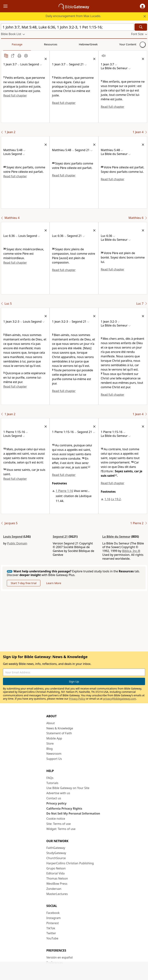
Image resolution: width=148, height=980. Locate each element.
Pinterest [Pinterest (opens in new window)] (53, 923)
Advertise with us (58, 793)
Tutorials (52, 783)
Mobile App (54, 738)
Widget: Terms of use (61, 829)
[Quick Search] (67, 27)
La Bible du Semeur (116, 537)
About (51, 723)
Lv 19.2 (116, 499)
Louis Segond (13, 537)
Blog (50, 749)
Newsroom (54, 754)
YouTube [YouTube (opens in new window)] (52, 938)
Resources (27, 44)
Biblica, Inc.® (131, 551)
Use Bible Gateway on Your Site (68, 788)
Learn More (54, 583)
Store (50, 743)
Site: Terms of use (59, 824)
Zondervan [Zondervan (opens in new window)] (54, 889)
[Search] (141, 27)
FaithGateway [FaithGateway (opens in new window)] (56, 848)
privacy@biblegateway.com (120, 699)
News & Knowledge (60, 728)
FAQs (50, 778)
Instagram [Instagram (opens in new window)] (54, 918)
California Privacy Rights (64, 808)
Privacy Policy (77, 699)
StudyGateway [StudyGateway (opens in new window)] (56, 853)
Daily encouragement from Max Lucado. (73, 16)
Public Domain (17, 543)
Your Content (73, 44)
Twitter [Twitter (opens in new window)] (51, 933)
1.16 (107, 499)
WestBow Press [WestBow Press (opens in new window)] (57, 884)
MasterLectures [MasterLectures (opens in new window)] (57, 894)
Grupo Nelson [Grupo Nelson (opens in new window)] (56, 868)
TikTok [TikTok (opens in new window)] (51, 928)
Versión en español (60, 957)
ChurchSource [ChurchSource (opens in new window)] (56, 858)
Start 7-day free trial (24, 583)
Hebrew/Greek (49, 44)
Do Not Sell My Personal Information (73, 813)
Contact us (54, 798)
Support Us (54, 759)
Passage (9, 44)
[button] (142, 6)
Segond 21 (60, 537)
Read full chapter (15, 95)
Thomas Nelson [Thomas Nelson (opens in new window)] (57, 878)
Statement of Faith (59, 733)
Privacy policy (56, 803)
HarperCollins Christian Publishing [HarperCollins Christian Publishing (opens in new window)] (70, 863)
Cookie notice (56, 819)
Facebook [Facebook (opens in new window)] (53, 913)
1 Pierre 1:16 (64, 491)
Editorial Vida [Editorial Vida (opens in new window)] (56, 873)
